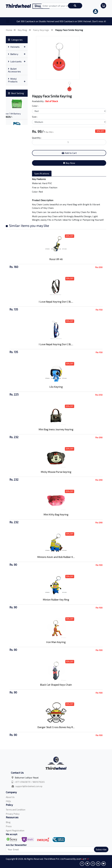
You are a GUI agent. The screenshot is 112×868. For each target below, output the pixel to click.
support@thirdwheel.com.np (29, 786)
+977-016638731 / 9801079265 (30, 782)
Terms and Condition (16, 810)
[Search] (55, 849)
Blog (8, 822)
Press (9, 826)
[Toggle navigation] (8, 21)
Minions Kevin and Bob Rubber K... (56, 557)
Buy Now (69, 163)
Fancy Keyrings (41, 30)
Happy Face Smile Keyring (69, 30)
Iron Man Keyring (56, 642)
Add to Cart (69, 153)
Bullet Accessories (14, 70)
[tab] (17, 47)
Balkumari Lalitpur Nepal (27, 778)
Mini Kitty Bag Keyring (56, 514)
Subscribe (101, 849)
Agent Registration (15, 830)
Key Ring (23, 30)
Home (9, 30)
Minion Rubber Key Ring (56, 599)
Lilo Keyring (56, 387)
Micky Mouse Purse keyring (56, 472)
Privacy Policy (13, 814)
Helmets (14, 47)
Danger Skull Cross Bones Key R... (56, 727)
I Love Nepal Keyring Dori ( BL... (56, 302)
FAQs (8, 801)
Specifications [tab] (42, 173)
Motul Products (13, 80)
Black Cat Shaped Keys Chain (56, 685)
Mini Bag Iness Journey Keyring (56, 429)
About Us (10, 797)
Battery (13, 54)
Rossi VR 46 (56, 259)
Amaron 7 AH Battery (11, 114)
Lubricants (15, 61)
